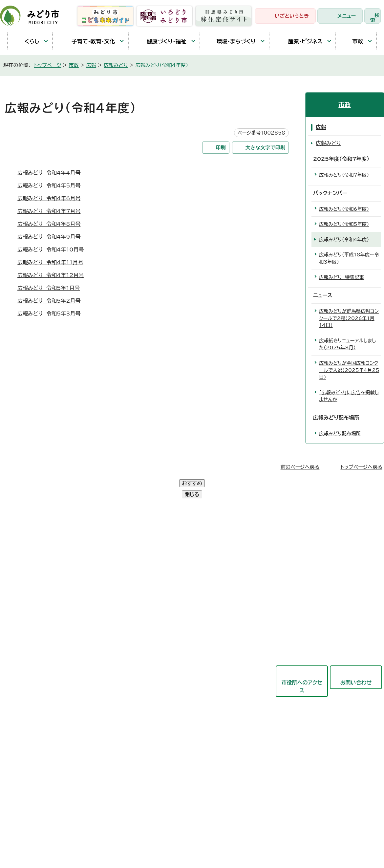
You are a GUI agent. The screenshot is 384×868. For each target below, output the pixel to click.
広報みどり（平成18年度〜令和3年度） (349, 258)
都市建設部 (162, 630)
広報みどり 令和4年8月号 (49, 224)
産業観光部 (162, 614)
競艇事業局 (162, 646)
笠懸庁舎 (24, 550)
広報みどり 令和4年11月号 (50, 262)
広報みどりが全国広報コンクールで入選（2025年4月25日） (349, 370)
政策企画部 (162, 550)
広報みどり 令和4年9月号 (49, 237)
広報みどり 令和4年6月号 (49, 198)
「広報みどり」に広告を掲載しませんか (349, 396)
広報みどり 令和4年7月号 (49, 211)
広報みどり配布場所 (340, 434)
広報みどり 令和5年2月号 (49, 301)
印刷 (221, 148)
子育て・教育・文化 (87, 41)
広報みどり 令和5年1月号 (49, 288)
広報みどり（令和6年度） (344, 209)
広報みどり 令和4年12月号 (51, 275)
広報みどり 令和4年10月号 (51, 250)
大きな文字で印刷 (266, 148)
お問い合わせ (356, 660)
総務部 (157, 566)
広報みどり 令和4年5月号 (49, 185)
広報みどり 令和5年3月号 (49, 314)
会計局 (157, 678)
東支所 (21, 610)
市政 (353, 41)
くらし (27, 41)
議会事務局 (162, 710)
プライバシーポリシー (110, 823)
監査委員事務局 (168, 727)
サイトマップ (190, 823)
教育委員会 (162, 694)
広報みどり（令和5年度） (344, 224)
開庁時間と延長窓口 (37, 625)
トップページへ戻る (361, 467)
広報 (91, 65)
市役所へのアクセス (302, 664)
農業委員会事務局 (170, 743)
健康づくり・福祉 (161, 41)
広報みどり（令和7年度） (344, 175)
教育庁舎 (24, 595)
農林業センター (31, 580)
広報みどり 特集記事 (341, 277)
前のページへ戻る (300, 467)
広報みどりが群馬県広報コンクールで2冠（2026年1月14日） (349, 318)
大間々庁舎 (26, 565)
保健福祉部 (162, 598)
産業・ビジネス (299, 41)
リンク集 (155, 823)
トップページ (48, 65)
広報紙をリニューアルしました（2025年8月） (347, 344)
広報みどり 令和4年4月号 (49, 173)
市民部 (157, 582)
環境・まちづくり (231, 41)
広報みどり (116, 65)
